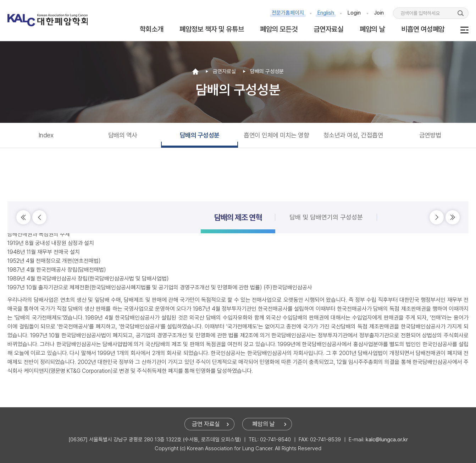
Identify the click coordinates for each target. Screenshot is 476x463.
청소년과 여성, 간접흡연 (353, 135)
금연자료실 (328, 29)
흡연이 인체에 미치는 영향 (276, 135)
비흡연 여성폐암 (423, 29)
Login (354, 13)
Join (379, 13)
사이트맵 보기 (464, 30)
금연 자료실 (206, 424)
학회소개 (152, 29)
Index (46, 135)
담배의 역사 (123, 135)
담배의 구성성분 (200, 135)
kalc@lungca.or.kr (387, 440)
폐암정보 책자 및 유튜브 (212, 29)
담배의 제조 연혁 (238, 200)
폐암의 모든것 (279, 29)
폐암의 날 (372, 29)
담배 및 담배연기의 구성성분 (326, 199)
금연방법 (430, 135)
